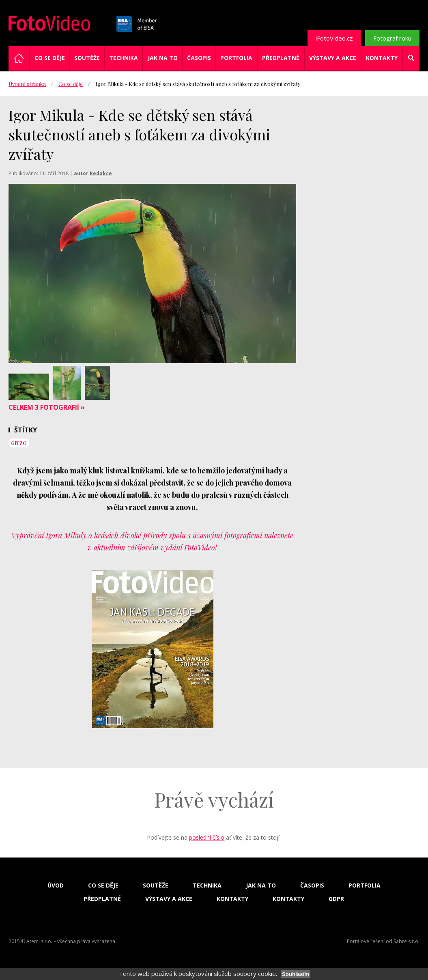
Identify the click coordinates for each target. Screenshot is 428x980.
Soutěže (87, 58)
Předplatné (281, 58)
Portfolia (236, 58)
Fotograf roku (392, 38)
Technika (124, 58)
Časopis (199, 58)
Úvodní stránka (27, 84)
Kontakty (382, 58)
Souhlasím (296, 974)
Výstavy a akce (333, 58)
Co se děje (50, 58)
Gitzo (19, 443)
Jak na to (163, 58)
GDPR (336, 899)
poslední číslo (207, 837)
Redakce (101, 173)
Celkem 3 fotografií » (47, 407)
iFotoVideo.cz (334, 38)
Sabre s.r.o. (406, 941)
